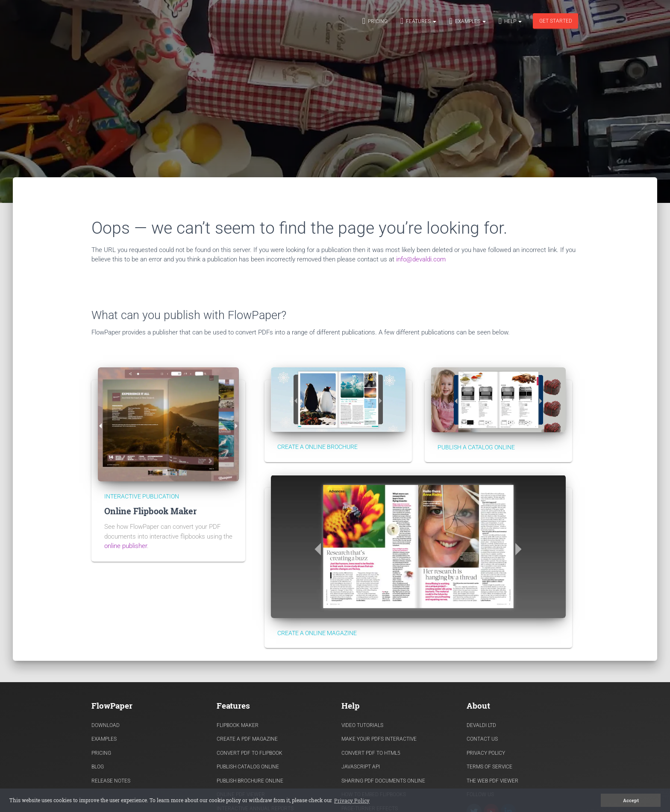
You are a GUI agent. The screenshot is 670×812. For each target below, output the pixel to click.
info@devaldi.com (421, 259)
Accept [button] (631, 800)
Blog (98, 767)
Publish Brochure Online (250, 781)
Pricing (375, 21)
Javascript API (361, 767)
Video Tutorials (362, 725)
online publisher (126, 546)
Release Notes (111, 781)
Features (418, 21)
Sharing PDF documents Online (383, 781)
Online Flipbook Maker (150, 511)
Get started (556, 21)
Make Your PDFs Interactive (379, 739)
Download (106, 725)
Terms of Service (489, 767)
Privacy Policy (486, 753)
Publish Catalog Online (248, 767)
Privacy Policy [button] (352, 800)
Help (510, 21)
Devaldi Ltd (481, 725)
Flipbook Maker (238, 725)
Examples (467, 21)
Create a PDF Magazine (247, 739)
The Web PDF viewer (492, 781)
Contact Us (482, 739)
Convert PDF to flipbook (250, 753)
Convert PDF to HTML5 (371, 753)
